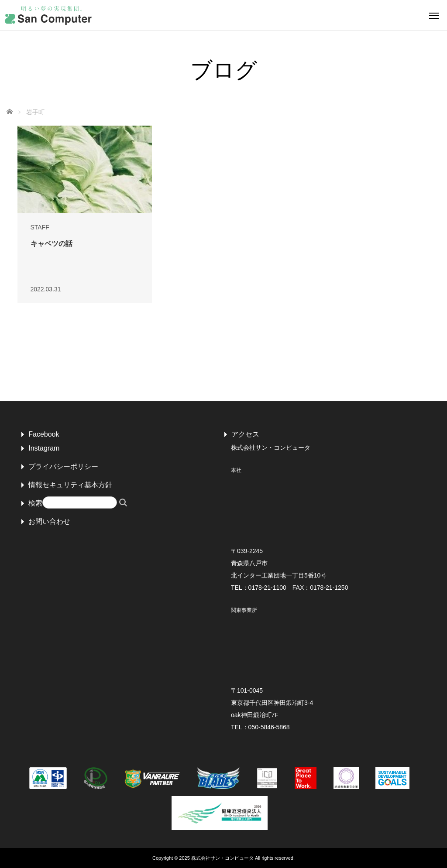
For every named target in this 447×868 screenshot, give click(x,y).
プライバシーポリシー (63, 466)
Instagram (44, 448)
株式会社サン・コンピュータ (222, 858)
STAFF (40, 227)
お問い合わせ (49, 521)
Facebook (44, 434)
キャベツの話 (52, 244)
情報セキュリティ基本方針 (70, 485)
